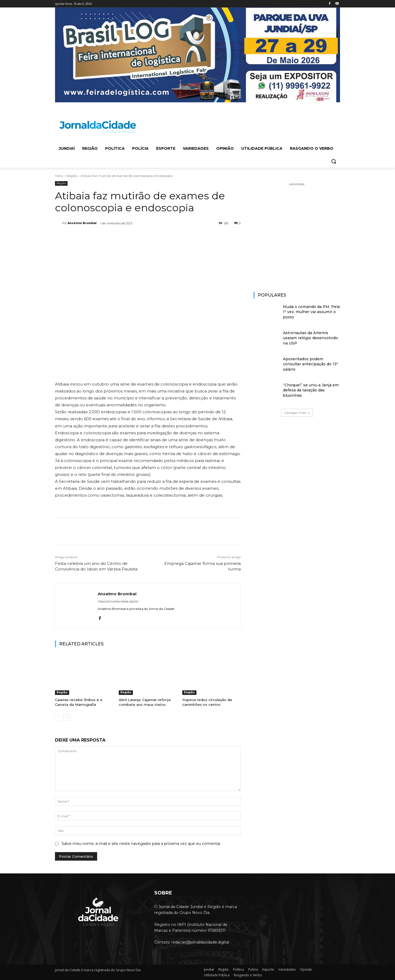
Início (59, 176)
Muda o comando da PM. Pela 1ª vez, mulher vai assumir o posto (311, 312)
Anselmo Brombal (82, 223)
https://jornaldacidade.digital (118, 601)
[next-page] (67, 717)
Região (72, 176)
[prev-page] (58, 717)
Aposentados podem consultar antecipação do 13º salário (310, 364)
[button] (334, 161)
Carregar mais (297, 413)
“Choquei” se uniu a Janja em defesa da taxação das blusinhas (311, 390)
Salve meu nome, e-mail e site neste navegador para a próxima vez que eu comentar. (141, 844)
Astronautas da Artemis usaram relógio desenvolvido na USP (310, 338)
